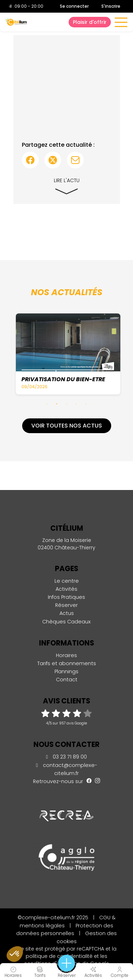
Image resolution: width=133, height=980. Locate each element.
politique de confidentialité (59, 956)
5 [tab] (86, 404)
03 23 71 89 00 (66, 757)
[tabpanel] (69, 354)
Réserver (66, 605)
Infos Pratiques (66, 597)
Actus (67, 613)
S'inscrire (111, 6)
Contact (67, 680)
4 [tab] (76, 404)
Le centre (67, 581)
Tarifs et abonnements (67, 663)
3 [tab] (66, 404)
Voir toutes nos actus (67, 426)
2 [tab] (57, 404)
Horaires (66, 655)
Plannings (66, 671)
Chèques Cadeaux (66, 622)
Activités (66, 589)
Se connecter (74, 6)
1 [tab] (47, 404)
